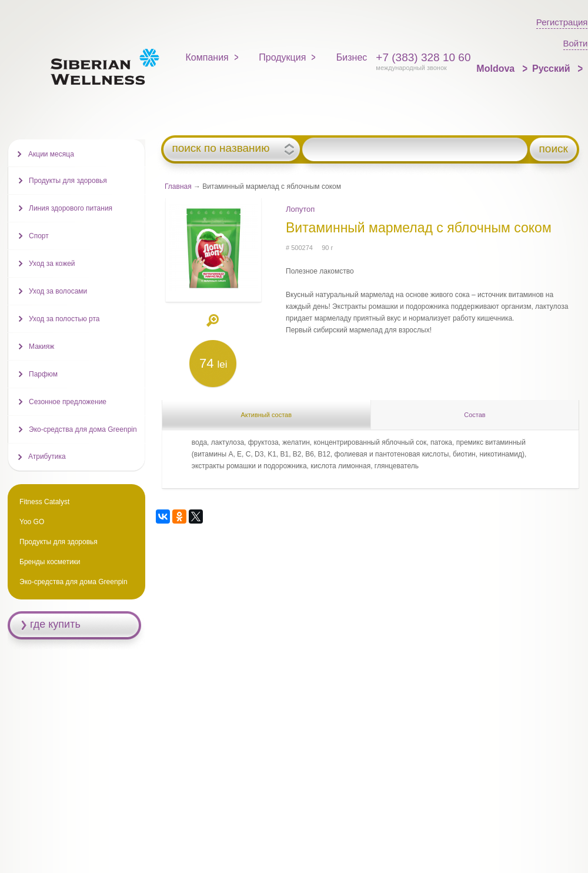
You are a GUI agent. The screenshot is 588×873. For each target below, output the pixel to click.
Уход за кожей (52, 264)
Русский (552, 69)
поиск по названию (220, 148)
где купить (55, 624)
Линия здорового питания (71, 208)
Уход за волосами (58, 291)
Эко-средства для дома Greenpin (83, 429)
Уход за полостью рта (64, 319)
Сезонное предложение (68, 402)
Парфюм (43, 374)
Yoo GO (32, 522)
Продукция (282, 57)
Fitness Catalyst (44, 502)
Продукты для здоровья (68, 181)
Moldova (497, 69)
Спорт (39, 236)
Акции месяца (51, 154)
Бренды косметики (50, 562)
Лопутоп (300, 209)
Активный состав (266, 415)
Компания (207, 57)
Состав (475, 415)
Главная (178, 186)
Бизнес (352, 57)
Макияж (41, 346)
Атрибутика (47, 457)
